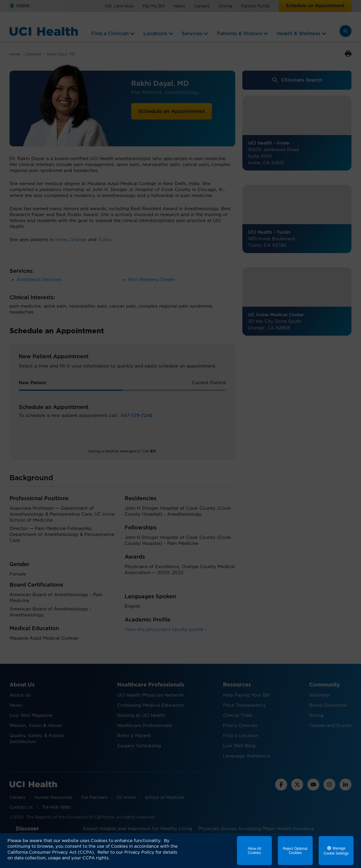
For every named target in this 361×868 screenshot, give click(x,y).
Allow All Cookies (254, 851)
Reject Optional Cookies (295, 851)
